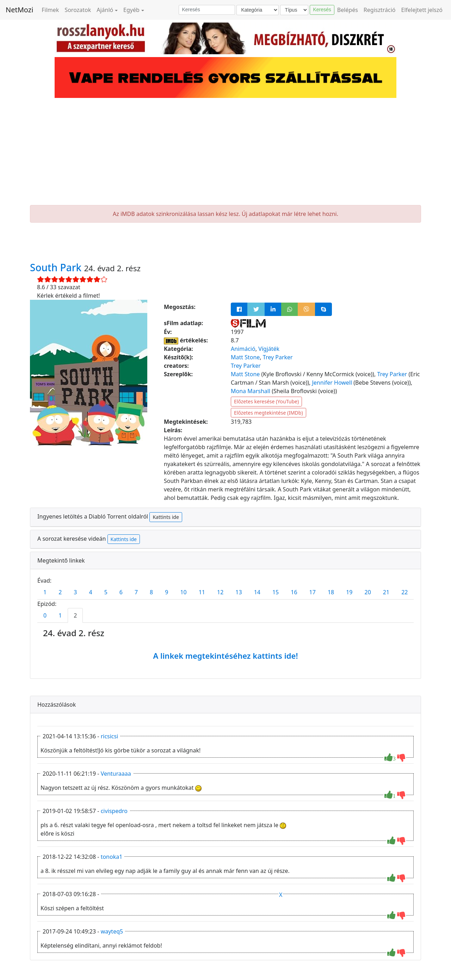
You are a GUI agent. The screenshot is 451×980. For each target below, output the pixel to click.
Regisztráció (380, 10)
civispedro (114, 811)
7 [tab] (136, 592)
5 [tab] (106, 592)
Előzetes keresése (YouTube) (266, 401)
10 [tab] (183, 592)
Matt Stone (245, 357)
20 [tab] (368, 592)
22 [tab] (404, 592)
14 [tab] (257, 592)
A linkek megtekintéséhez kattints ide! (225, 656)
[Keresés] (207, 10)
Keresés (322, 10)
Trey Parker (278, 357)
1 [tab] (45, 592)
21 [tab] (386, 592)
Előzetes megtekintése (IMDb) (268, 413)
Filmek (50, 10)
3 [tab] (75, 592)
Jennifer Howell (332, 383)
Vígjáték (269, 349)
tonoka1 (112, 857)
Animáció (243, 349)
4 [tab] (90, 592)
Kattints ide (166, 517)
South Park (57, 267)
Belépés (348, 10)
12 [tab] (220, 592)
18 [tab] (331, 592)
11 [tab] (202, 592)
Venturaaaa (116, 774)
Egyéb (131, 10)
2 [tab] (60, 592)
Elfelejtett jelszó (422, 10)
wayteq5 (112, 931)
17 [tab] (313, 592)
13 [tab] (239, 592)
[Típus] (294, 10)
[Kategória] (258, 10)
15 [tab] (276, 592)
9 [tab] (166, 592)
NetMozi (19, 10)
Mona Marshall (251, 391)
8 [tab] (151, 592)
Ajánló (105, 10)
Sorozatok (78, 10)
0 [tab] (45, 615)
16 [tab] (294, 592)
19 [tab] (349, 592)
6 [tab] (121, 592)
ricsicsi (110, 736)
